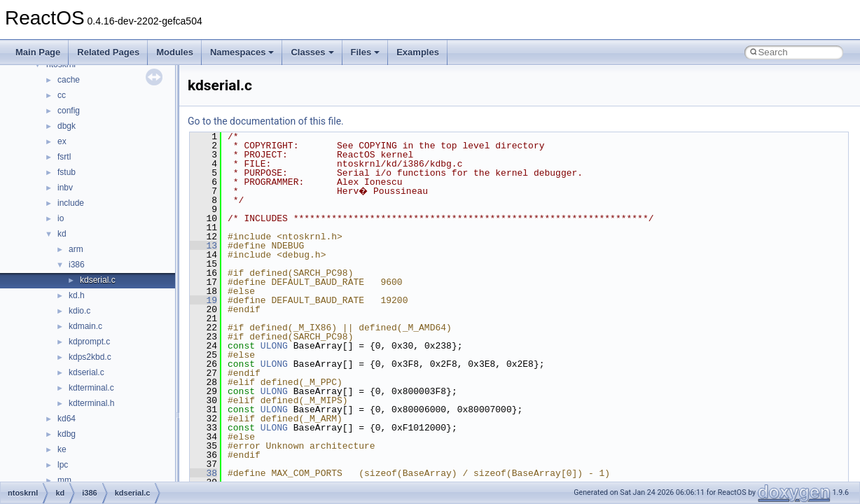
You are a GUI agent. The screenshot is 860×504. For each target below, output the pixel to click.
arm (76, 249)
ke (62, 449)
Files (366, 52)
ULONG (274, 346)
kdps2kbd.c (90, 357)
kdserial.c (98, 280)
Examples (418, 52)
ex (62, 141)
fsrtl (64, 157)
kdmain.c (85, 326)
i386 (77, 265)
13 (203, 246)
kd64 (67, 419)
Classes (312, 52)
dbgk (67, 126)
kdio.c (79, 311)
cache (69, 80)
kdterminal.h (91, 403)
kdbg (67, 434)
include (71, 203)
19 (203, 300)
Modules (175, 52)
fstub (67, 172)
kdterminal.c (91, 388)
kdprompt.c (89, 342)
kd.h (77, 295)
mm (64, 480)
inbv (65, 188)
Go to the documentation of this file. (266, 121)
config (69, 111)
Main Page (38, 52)
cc (62, 95)
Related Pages (108, 52)
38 (203, 473)
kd (62, 234)
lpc (63, 465)
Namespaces (242, 52)
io (61, 218)
